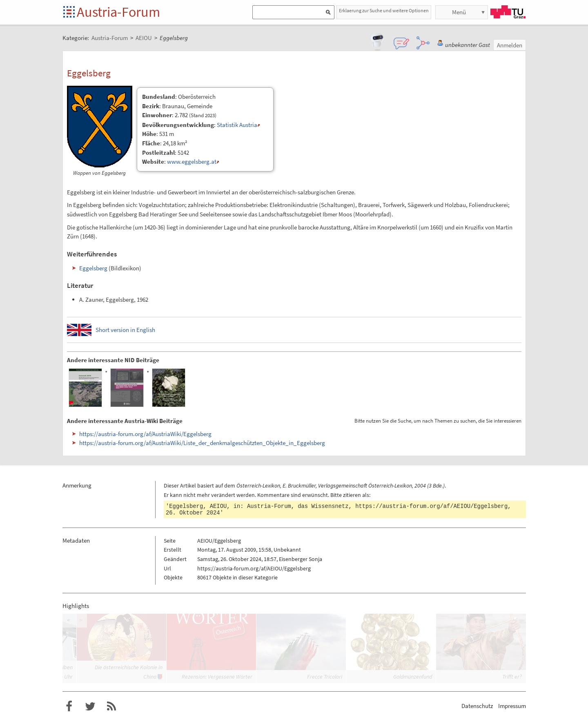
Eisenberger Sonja (301, 559)
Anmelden (510, 45)
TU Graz (508, 12)
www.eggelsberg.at (192, 161)
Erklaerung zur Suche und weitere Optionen (384, 10)
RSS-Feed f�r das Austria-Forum (111, 706)
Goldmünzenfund (413, 677)
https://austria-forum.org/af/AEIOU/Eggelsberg (431, 506)
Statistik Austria (237, 125)
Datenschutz (477, 706)
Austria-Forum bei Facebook (69, 706)
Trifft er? (512, 677)
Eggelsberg (93, 268)
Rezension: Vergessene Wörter (217, 677)
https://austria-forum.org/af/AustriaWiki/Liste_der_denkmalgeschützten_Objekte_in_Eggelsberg (202, 443)
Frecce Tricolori (325, 677)
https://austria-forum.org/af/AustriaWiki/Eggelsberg (145, 434)
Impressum (512, 706)
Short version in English (125, 330)
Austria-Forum (118, 12)
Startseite (70, 12)
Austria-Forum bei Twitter (90, 706)
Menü (459, 12)
